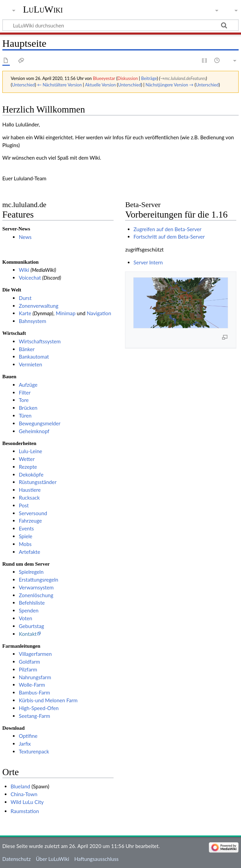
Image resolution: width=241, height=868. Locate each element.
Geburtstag (31, 626)
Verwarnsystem (36, 587)
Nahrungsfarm (35, 677)
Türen (25, 416)
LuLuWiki (43, 9)
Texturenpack (34, 751)
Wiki (24, 270)
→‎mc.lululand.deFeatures (183, 78)
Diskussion (127, 78)
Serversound (33, 513)
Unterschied (23, 85)
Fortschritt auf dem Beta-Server (169, 237)
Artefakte (29, 552)
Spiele (25, 536)
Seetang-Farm (34, 716)
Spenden (28, 610)
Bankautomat (34, 357)
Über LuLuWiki (53, 859)
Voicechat (30, 278)
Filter (25, 392)
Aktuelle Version (101, 85)
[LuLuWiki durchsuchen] (120, 25)
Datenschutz (17, 859)
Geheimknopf (34, 431)
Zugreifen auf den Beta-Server (168, 229)
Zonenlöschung (36, 595)
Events (26, 528)
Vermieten (30, 364)
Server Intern (148, 262)
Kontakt (28, 634)
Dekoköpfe (31, 475)
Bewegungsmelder (39, 423)
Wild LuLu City (27, 802)
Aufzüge (28, 385)
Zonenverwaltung (38, 306)
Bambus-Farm (34, 692)
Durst (25, 298)
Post (24, 505)
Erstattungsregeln (38, 580)
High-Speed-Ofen (39, 708)
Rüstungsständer (37, 482)
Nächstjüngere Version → (169, 85)
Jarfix (25, 744)
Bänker (27, 349)
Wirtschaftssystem (40, 341)
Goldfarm (29, 662)
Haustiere (30, 490)
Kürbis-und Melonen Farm (48, 700)
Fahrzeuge (30, 521)
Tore (24, 400)
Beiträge (149, 78)
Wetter (27, 459)
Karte (25, 313)
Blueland (20, 786)
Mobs (25, 544)
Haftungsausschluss (96, 859)
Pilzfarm (28, 669)
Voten (25, 618)
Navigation (99, 313)
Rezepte (28, 467)
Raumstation (25, 811)
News (25, 237)
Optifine (28, 736)
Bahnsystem (32, 321)
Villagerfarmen (35, 654)
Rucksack (29, 498)
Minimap (65, 313)
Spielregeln (31, 572)
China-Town (24, 794)
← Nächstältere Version (60, 85)
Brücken (28, 408)
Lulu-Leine (30, 451)
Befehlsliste (32, 603)
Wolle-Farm (32, 685)
